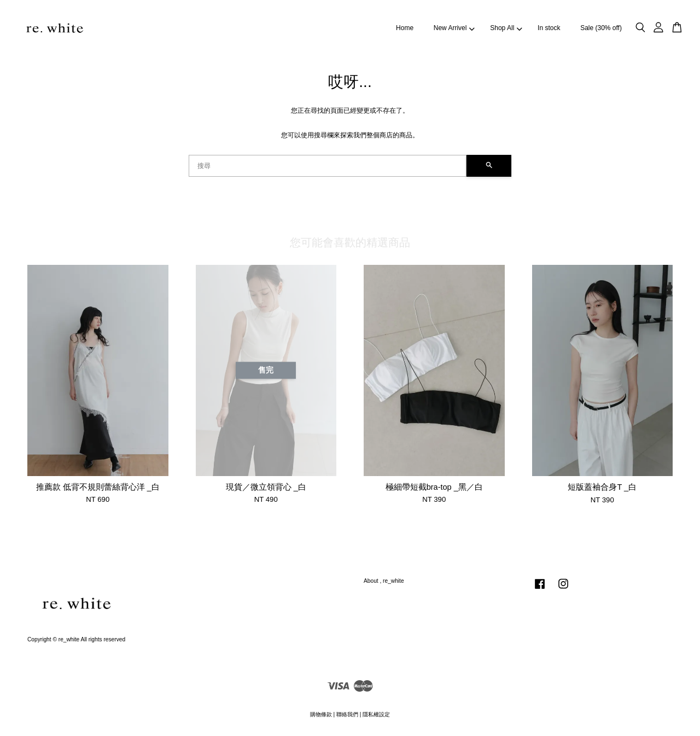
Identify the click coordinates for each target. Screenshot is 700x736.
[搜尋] (328, 166)
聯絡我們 (347, 714)
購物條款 (321, 714)
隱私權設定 (376, 714)
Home (405, 28)
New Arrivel (454, 28)
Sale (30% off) (601, 28)
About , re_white (384, 581)
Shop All (506, 28)
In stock (549, 28)
